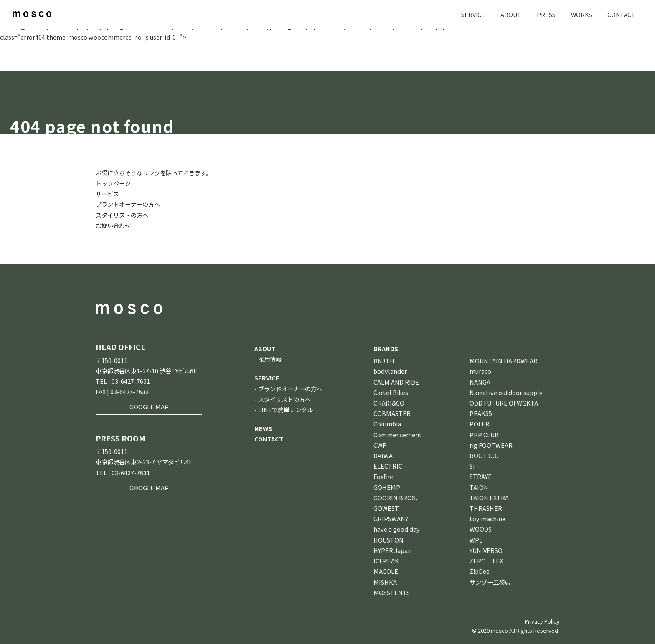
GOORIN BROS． (397, 498)
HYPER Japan (392, 550)
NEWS (263, 428)
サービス (107, 194)
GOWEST (386, 508)
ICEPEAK (386, 561)
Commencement (398, 435)
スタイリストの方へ (122, 215)
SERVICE (472, 14)
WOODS (481, 529)
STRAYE (481, 476)
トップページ (113, 183)
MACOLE (386, 571)
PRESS (545, 14)
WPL (476, 540)
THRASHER (486, 508)
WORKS (581, 14)
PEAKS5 (481, 413)
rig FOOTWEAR (491, 445)
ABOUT (510, 14)
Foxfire (383, 476)
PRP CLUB (484, 435)
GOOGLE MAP (149, 407)
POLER (480, 424)
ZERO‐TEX (486, 561)
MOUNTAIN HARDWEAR (504, 361)
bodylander (390, 371)
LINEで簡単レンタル (286, 409)
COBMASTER (392, 413)
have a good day (397, 529)
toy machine (487, 518)
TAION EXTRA (489, 498)
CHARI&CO (389, 403)
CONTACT (621, 14)
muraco (480, 371)
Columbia (387, 424)
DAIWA (383, 455)
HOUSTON (388, 540)
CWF (380, 445)
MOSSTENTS (392, 592)
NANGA (480, 382)
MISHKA (385, 582)
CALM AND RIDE (396, 382)
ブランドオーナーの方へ (128, 204)
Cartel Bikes (391, 392)
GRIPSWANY (391, 518)
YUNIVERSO (486, 550)
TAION (479, 487)
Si (472, 466)
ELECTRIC (388, 466)
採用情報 (270, 359)
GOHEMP (387, 487)
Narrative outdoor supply (506, 392)
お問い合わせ (113, 225)
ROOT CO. (484, 455)
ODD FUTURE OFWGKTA (504, 403)
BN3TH (384, 361)
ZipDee (480, 571)
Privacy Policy (542, 621)
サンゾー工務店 (490, 582)
